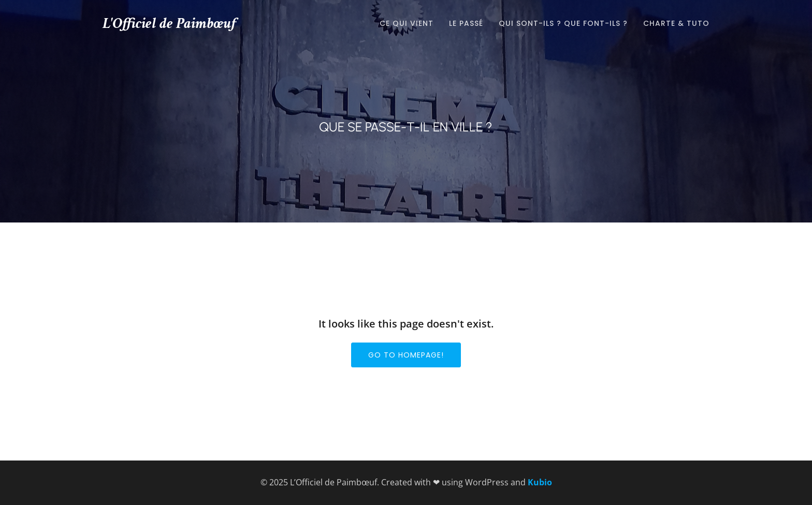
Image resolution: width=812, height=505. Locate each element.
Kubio (540, 482)
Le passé (466, 23)
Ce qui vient (407, 23)
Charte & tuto (676, 23)
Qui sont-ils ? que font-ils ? (563, 23)
